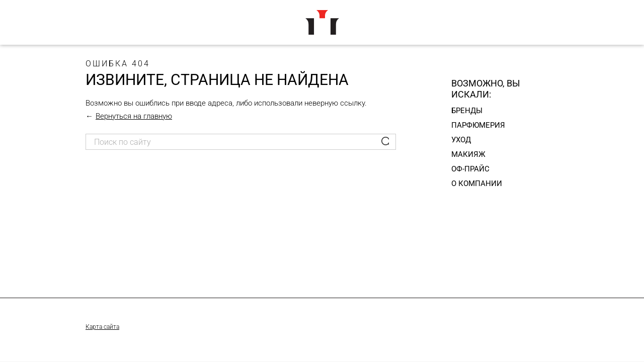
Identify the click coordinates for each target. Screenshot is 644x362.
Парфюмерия (478, 125)
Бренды (467, 111)
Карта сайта (102, 327)
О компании (477, 184)
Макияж (468, 154)
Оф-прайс (470, 169)
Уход (461, 140)
